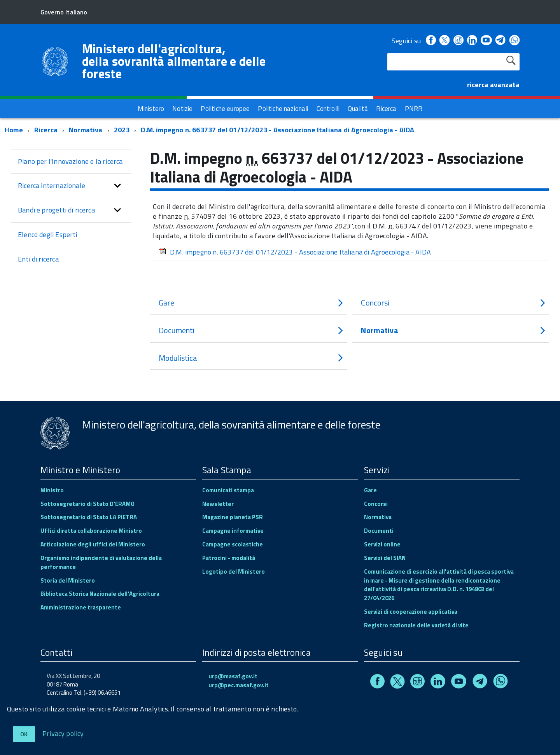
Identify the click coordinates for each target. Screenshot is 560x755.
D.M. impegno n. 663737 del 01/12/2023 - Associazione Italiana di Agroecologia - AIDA (277, 130)
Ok (24, 734)
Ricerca (46, 130)
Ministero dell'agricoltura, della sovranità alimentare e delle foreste (174, 61)
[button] (117, 186)
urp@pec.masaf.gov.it (239, 685)
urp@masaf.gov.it (233, 676)
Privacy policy (63, 733)
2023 (122, 130)
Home (14, 130)
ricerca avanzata (493, 85)
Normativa (86, 130)
